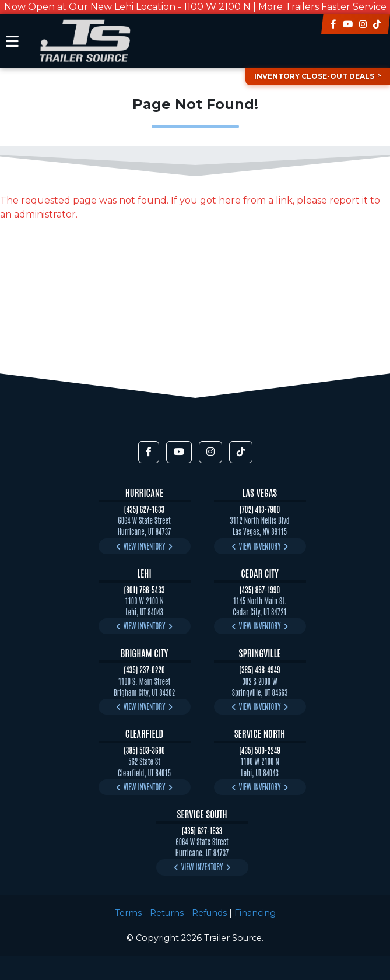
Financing (255, 913)
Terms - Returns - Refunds (171, 913)
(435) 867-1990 (260, 589)
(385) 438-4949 (259, 669)
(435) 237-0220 (144, 669)
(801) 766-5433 (145, 589)
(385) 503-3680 (144, 750)
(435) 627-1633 (144, 509)
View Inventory (145, 546)
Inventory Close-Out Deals (314, 76)
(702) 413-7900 (260, 509)
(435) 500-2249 (260, 750)
